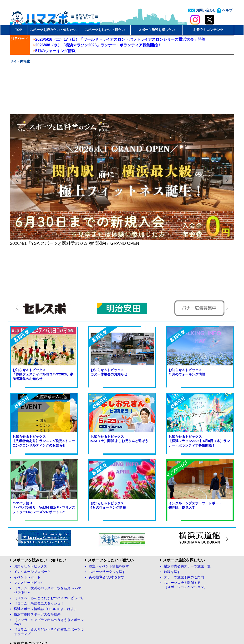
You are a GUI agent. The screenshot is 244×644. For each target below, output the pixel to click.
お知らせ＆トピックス (30, 502)
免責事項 (163, 625)
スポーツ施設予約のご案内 (184, 513)
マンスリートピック (29, 519)
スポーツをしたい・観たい (105, 30)
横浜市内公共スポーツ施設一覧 (187, 502)
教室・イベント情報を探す (109, 502)
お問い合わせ (202, 10)
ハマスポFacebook (30, 585)
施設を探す (172, 508)
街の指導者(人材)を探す (107, 513)
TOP (18, 30)
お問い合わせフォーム (106, 596)
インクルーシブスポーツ (32, 508)
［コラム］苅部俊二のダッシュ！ (39, 539)
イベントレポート (27, 513)
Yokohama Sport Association (162, 631)
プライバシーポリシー (189, 625)
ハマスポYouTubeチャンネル (37, 596)
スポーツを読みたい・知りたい (53, 30)
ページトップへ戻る (217, 591)
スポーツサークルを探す (107, 508)
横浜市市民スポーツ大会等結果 (37, 550)
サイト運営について (138, 625)
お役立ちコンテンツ (208, 30)
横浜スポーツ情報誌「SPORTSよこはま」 (46, 545)
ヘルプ (224, 10)
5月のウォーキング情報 (55, 51)
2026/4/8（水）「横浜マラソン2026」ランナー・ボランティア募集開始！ (98, 45)
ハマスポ (55, 16)
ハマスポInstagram (30, 602)
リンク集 (96, 585)
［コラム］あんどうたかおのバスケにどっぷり (49, 534)
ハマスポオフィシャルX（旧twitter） (43, 591)
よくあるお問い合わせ (106, 591)
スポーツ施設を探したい (157, 30)
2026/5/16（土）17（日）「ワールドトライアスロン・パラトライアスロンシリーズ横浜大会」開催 (120, 39)
